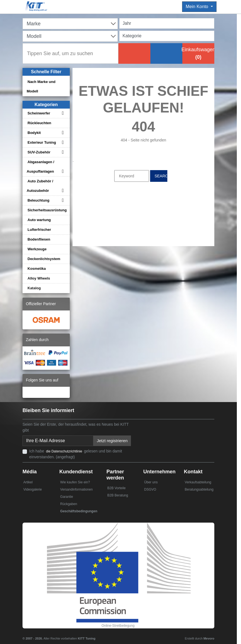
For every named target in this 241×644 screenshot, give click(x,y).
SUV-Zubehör (39, 152)
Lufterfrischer (39, 230)
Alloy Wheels (39, 278)
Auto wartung (39, 220)
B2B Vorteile (116, 488)
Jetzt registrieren (112, 441)
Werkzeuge (37, 249)
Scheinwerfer (39, 113)
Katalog (34, 288)
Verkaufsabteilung (198, 482)
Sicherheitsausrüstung (47, 210)
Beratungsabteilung (199, 489)
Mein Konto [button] (197, 7)
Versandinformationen (77, 489)
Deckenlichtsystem (44, 259)
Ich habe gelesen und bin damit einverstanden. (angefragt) (76, 454)
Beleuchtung (38, 200)
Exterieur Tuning (42, 142)
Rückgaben (69, 504)
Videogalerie (33, 489)
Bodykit (34, 133)
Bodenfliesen (39, 239)
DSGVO (150, 489)
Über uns (151, 482)
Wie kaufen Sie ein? (75, 482)
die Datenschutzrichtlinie (65, 451)
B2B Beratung (118, 495)
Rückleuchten (39, 123)
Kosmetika (37, 269)
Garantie (67, 497)
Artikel (28, 482)
